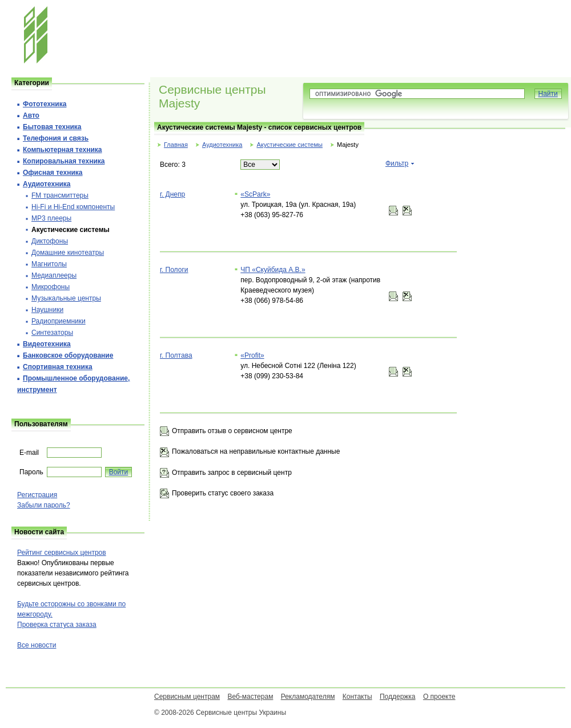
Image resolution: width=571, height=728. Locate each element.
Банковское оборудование (68, 355)
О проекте (439, 697)
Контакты (357, 697)
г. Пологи (174, 270)
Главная (176, 145)
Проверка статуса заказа (57, 625)
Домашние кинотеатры (68, 253)
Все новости (37, 645)
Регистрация (37, 495)
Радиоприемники (59, 321)
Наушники (47, 310)
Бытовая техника (52, 127)
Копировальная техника (64, 161)
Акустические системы (289, 145)
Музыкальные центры (66, 298)
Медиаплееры (54, 275)
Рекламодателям (308, 697)
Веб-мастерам (250, 697)
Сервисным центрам (187, 697)
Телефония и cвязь (56, 138)
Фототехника (45, 104)
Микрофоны (51, 287)
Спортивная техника (58, 367)
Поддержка (398, 697)
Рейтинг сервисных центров (62, 553)
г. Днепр (172, 194)
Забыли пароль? (44, 505)
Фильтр (397, 163)
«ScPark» (255, 194)
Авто (31, 115)
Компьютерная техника (62, 150)
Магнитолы (49, 264)
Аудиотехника (222, 145)
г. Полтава (176, 355)
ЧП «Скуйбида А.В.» (273, 270)
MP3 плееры (51, 218)
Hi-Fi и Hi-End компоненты (73, 207)
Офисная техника (53, 173)
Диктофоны (50, 241)
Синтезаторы (52, 333)
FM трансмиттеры (60, 195)
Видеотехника (47, 344)
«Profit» (252, 355)
